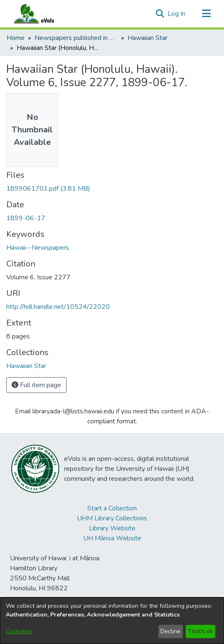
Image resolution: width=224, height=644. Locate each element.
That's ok (200, 631)
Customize (19, 631)
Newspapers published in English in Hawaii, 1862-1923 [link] (76, 38)
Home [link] (16, 38)
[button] (160, 14)
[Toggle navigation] (206, 14)
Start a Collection (112, 508)
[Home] (42, 14)
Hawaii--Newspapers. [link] (38, 248)
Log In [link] (177, 14)
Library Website (112, 528)
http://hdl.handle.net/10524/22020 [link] (58, 307)
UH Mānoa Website (112, 538)
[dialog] (112, 621)
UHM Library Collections (112, 518)
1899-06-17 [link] (26, 218)
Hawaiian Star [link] (148, 38)
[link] (48, 189)
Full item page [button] (36, 385)
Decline (170, 631)
